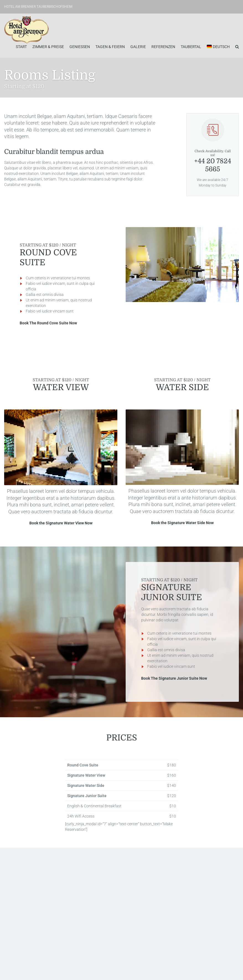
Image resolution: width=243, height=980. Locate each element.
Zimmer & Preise (48, 47)
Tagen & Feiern (110, 47)
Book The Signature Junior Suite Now (174, 678)
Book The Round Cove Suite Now (48, 323)
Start (21, 47)
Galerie (138, 47)
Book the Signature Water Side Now (182, 523)
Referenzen (163, 47)
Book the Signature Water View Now (61, 523)
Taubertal (191, 47)
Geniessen (80, 47)
